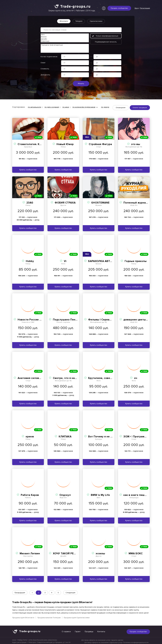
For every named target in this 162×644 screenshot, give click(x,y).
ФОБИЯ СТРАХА (65, 201)
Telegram (79, 21)
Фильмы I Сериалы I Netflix (106, 318)
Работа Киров (30, 494)
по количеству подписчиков (84, 108)
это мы (136, 143)
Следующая (70, 591)
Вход (137, 8)
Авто (65, 35)
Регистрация (145, 8)
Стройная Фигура (100, 143)
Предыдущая (20, 591)
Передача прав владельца (65, 45)
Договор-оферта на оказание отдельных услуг (103, 641)
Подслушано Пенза (66, 318)
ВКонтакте (62, 21)
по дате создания (52, 108)
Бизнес (65, 37)
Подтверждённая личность (106, 42)
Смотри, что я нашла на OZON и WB (76, 377)
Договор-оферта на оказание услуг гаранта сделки (102, 639)
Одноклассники (98, 21)
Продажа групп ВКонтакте (23, 616)
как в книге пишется (137, 494)
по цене (66, 108)
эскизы (100, 552)
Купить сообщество (28, 169)
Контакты (101, 630)
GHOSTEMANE (100, 201)
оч (136, 377)
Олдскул (65, 494)
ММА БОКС (136, 552)
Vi (65, 260)
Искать (81, 84)
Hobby (30, 260)
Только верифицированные (107, 36)
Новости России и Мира (33, 318)
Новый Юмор (65, 143)
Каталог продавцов (140, 108)
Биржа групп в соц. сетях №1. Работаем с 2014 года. (72, 11)
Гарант (78, 630)
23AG (30, 201)
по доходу (105, 108)
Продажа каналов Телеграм (49, 616)
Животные (65, 41)
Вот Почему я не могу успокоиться (111, 435)
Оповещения (121, 108)
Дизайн (65, 39)
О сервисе (66, 630)
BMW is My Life (100, 494)
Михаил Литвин (30, 552)
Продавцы (89, 630)
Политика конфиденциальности (136, 641)
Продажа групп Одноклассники (77, 616)
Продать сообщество (119, 8)
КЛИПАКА (65, 435)
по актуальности (34, 108)
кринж (30, 435)
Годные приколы (136, 260)
